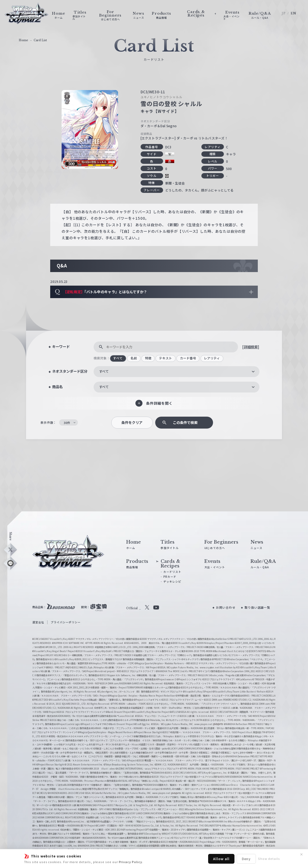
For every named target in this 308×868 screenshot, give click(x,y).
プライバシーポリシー (66, 622)
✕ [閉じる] (301, 854)
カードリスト (172, 572)
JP (284, 13)
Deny (246, 859)
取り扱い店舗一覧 (257, 607)
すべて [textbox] (104, 371)
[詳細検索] (251, 347)
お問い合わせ (226, 607)
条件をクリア (132, 422)
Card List (40, 40)
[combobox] (177, 372)
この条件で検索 (185, 422)
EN (293, 13)
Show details (269, 859)
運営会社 (38, 622)
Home (23, 40)
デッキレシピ (172, 581)
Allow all (221, 859)
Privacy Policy (131, 862)
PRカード (170, 577)
